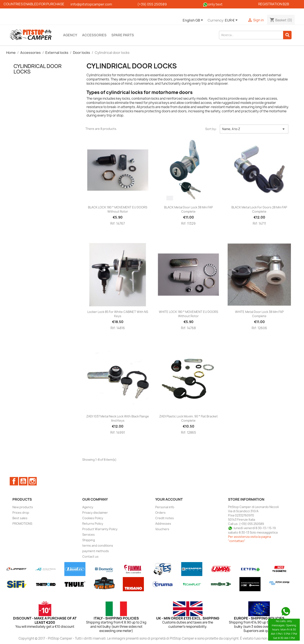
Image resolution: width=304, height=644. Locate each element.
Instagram (32, 481)
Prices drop (21, 513)
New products (23, 507)
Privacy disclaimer (95, 513)
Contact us (90, 556)
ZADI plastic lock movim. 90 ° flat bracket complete (188, 418)
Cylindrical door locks (38, 69)
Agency (70, 35)
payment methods (96, 551)
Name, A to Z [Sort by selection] (254, 129)
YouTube (23, 481)
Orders (160, 513)
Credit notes (165, 518)
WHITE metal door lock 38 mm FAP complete (259, 314)
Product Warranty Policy (100, 529)
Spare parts (123, 35)
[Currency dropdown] (232, 20)
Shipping (89, 540)
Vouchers (162, 529)
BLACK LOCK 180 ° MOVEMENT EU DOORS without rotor (118, 209)
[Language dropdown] (194, 20)
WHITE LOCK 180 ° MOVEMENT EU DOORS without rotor (188, 314)
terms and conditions (98, 545)
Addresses (163, 524)
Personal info (165, 507)
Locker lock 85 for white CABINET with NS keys (118, 314)
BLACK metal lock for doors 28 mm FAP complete (259, 209)
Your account (169, 499)
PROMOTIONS (22, 524)
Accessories (94, 35)
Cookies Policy (93, 518)
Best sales (20, 518)
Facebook (14, 481)
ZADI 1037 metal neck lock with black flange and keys (118, 418)
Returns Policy (93, 524)
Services (88, 535)
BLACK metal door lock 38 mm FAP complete (188, 209)
